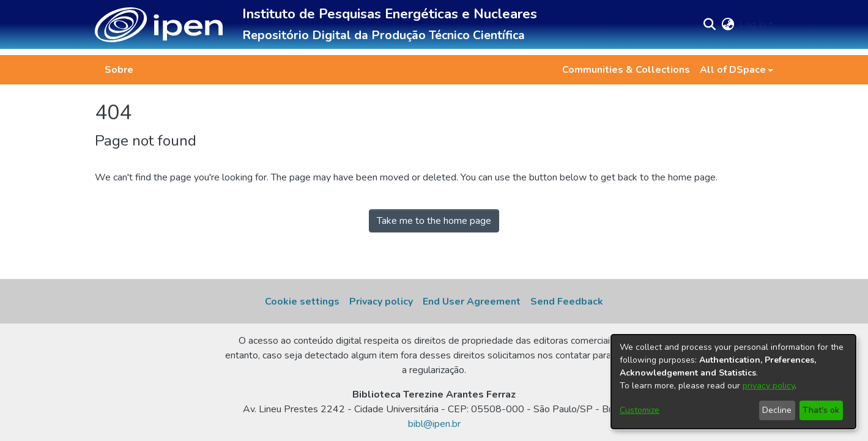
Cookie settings (302, 302)
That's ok (821, 410)
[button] (159, 25)
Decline (777, 410)
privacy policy (769, 386)
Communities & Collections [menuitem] (626, 70)
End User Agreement (472, 302)
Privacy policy (381, 302)
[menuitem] (736, 70)
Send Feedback (567, 302)
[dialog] (733, 382)
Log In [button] (754, 24)
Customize (640, 410)
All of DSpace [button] (733, 70)
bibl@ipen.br (434, 424)
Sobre (119, 70)
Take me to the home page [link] (434, 221)
